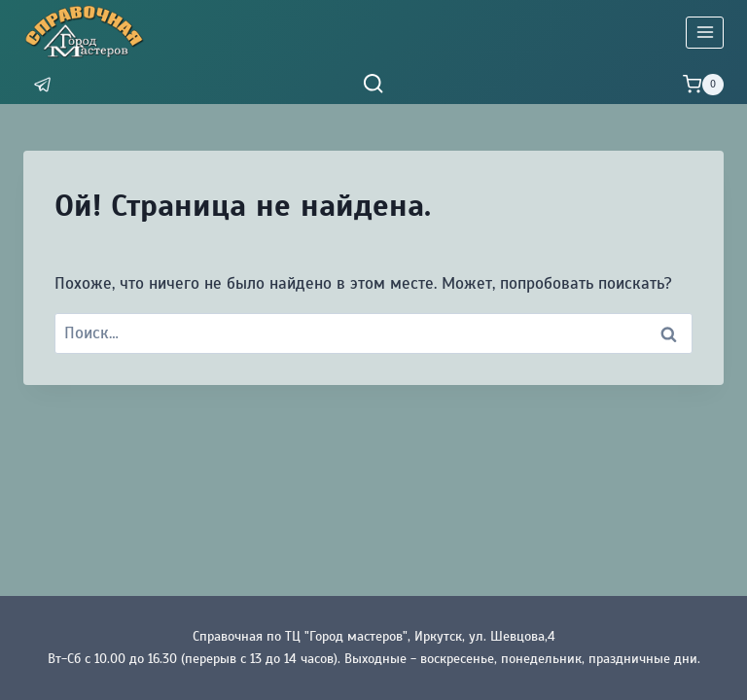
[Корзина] (703, 85)
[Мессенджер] (43, 85)
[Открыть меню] (705, 33)
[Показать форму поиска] (373, 84)
